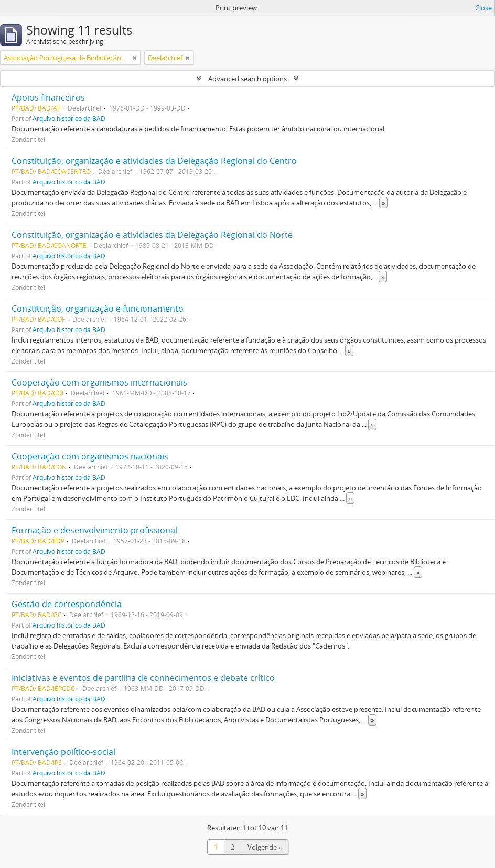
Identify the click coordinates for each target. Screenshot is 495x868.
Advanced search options (247, 79)
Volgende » (265, 847)
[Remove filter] (135, 58)
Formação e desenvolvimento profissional (94, 530)
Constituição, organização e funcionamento (98, 309)
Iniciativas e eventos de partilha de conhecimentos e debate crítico (143, 678)
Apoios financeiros (48, 97)
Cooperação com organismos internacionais (99, 382)
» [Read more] (383, 203)
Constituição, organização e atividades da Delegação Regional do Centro (154, 161)
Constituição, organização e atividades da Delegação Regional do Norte (152, 235)
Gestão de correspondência (67, 604)
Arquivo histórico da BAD (69, 118)
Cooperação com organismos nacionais (90, 456)
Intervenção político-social (63, 752)
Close (483, 8)
